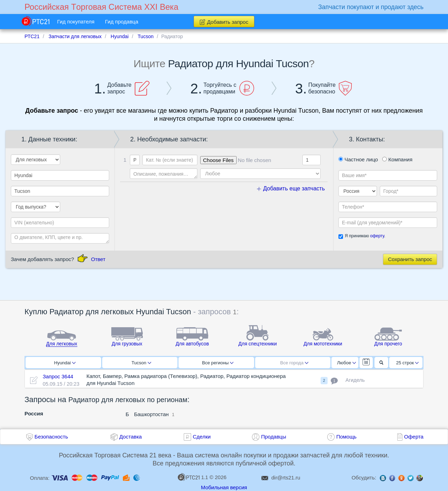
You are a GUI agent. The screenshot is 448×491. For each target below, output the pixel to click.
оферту (377, 236)
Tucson (141, 363)
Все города (295, 363)
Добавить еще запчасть (291, 188)
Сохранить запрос (410, 259)
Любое (346, 363)
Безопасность (51, 437)
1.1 (193, 477)
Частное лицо (358, 159)
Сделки (202, 437)
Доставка (131, 437)
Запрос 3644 (58, 376)
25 (408, 363)
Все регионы (218, 363)
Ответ (98, 259)
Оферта (414, 437)
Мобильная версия (224, 487)
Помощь (346, 437)
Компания (397, 159)
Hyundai (65, 363)
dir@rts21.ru (286, 478)
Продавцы (274, 437)
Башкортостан (151, 414)
